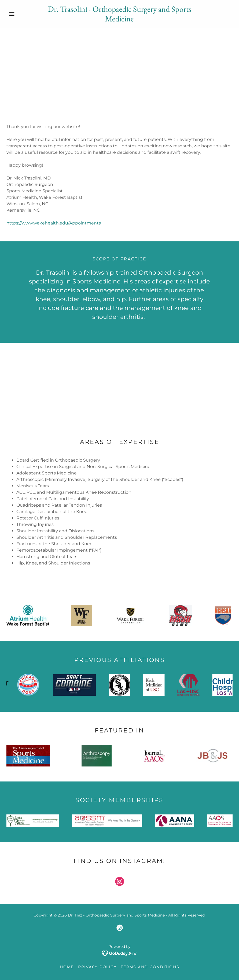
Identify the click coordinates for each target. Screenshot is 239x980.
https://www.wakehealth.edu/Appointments (54, 223)
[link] (119, 20)
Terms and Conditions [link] (150, 967)
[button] (23, 14)
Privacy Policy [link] (97, 967)
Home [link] (67, 967)
